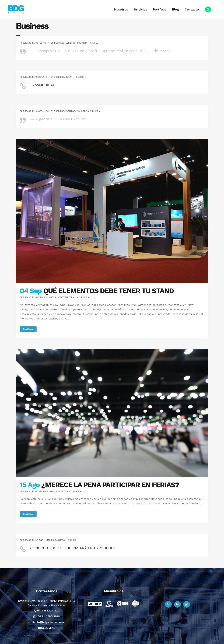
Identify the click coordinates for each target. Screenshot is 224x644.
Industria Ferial (66, 297)
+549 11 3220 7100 (48, 610)
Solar (69, 77)
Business (59, 43)
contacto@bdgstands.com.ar (47, 622)
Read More (28, 329)
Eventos (71, 43)
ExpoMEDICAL (43, 85)
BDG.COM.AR (46, 628)
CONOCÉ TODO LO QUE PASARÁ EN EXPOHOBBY (73, 548)
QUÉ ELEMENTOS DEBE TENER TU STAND (108, 291)
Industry (82, 43)
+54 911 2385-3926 (48, 616)
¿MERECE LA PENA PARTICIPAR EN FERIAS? (110, 485)
